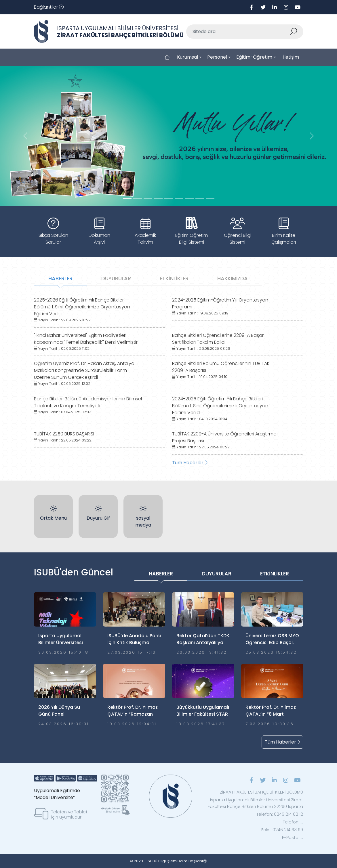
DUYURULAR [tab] (116, 278)
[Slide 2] (148, 198)
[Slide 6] (189, 198)
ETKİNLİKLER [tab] (174, 278)
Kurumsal (187, 57)
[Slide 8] (210, 198)
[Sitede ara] (238, 32)
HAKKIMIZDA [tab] (233, 278)
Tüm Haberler (190, 463)
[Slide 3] (158, 198)
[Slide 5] (179, 198)
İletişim (291, 57)
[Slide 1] (138, 198)
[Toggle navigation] (49, 7)
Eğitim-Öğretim (254, 57)
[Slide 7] (200, 198)
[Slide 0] (127, 198)
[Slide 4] (169, 198)
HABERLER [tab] (60, 278)
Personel (217, 57)
